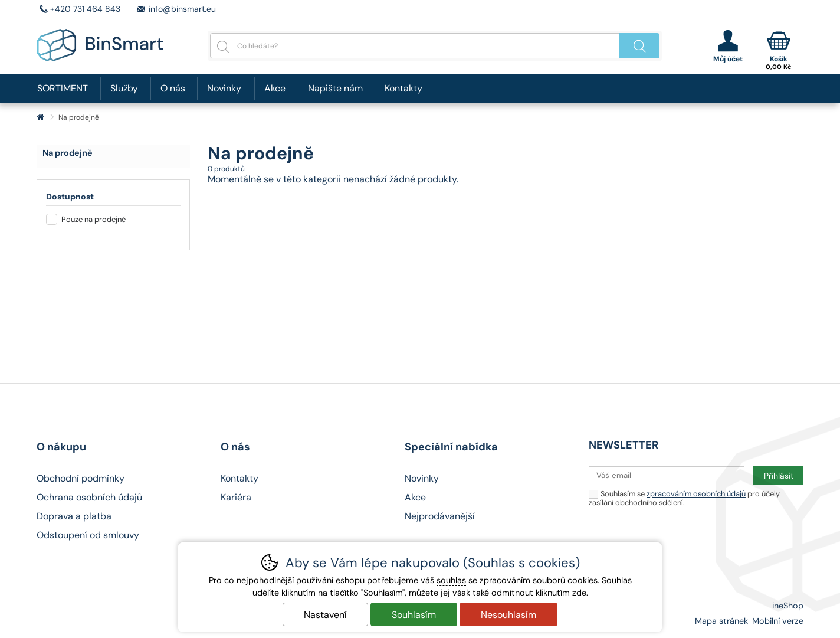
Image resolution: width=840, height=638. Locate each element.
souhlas (451, 580)
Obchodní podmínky (81, 478)
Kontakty (403, 88)
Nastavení (325, 615)
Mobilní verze (778, 621)
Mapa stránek (721, 621)
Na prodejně (68, 153)
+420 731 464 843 (85, 9)
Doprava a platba (74, 516)
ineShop (788, 606)
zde (579, 593)
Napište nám (335, 88)
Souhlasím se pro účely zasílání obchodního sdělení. (684, 498)
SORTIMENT (63, 88)
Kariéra (236, 497)
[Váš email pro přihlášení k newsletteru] (667, 476)
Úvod (40, 117)
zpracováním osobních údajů (696, 494)
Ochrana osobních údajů (89, 497)
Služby (124, 88)
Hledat (639, 46)
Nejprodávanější (440, 516)
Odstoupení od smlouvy (88, 535)
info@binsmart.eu (182, 9)
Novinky (224, 88)
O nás (173, 88)
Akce (275, 88)
